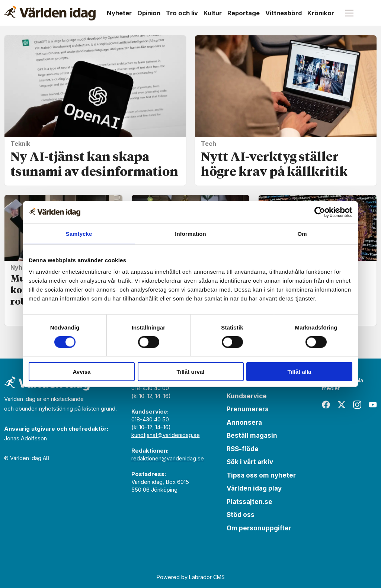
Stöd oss (241, 515)
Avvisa (82, 372)
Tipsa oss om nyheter (261, 475)
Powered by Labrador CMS (191, 577)
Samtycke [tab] (79, 233)
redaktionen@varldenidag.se (168, 458)
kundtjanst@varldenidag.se (166, 435)
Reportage (244, 13)
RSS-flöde (243, 449)
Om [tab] (302, 233)
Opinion (149, 13)
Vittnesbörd (284, 13)
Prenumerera (248, 409)
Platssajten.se (249, 502)
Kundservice (247, 396)
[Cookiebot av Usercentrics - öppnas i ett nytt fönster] (320, 212)
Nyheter (119, 13)
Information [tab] (190, 233)
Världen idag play (254, 488)
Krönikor (321, 13)
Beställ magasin (252, 436)
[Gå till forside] (50, 13)
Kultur (213, 13)
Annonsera (244, 422)
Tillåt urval (191, 372)
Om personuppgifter (259, 528)
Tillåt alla (300, 372)
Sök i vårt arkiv (250, 462)
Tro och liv (182, 13)
